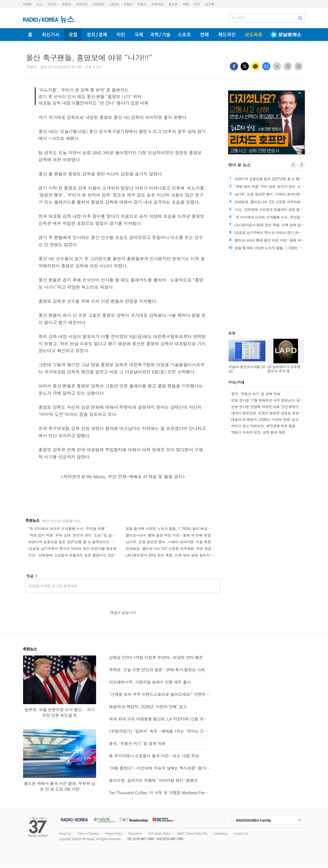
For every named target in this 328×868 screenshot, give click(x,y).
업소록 (209, 4)
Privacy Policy (114, 833)
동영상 (66, 4)
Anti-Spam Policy (159, 833)
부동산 (128, 4)
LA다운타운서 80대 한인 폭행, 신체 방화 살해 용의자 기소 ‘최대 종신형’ (183, 555)
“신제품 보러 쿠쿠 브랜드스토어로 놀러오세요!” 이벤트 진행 (160, 694)
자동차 (142, 4)
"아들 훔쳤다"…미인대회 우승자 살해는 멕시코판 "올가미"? (160, 768)
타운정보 (99, 4)
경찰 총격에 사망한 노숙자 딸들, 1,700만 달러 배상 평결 (171, 528)
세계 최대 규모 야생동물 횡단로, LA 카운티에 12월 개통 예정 (160, 719)
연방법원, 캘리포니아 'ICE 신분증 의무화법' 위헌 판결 (168, 548)
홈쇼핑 (173, 4)
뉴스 (40, 4)
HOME (27, 4)
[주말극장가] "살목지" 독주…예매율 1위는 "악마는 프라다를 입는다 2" (160, 731)
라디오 (52, 4)
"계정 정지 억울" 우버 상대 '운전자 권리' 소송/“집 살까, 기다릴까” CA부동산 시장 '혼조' (98, 535)
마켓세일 (157, 4)
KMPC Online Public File (192, 833)
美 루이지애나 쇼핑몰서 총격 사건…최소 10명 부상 (154, 756)
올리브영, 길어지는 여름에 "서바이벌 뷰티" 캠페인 (153, 780)
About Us (65, 833)
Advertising (221, 833)
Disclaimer (135, 833)
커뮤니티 (82, 4)
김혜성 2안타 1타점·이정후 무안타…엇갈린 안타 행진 (156, 657)
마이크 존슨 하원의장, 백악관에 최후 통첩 (263, 426)
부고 (197, 4)
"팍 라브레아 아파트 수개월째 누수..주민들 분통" (67, 528)
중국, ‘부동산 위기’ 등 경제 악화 (256, 394)
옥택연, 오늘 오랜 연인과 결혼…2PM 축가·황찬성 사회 (157, 670)
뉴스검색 (238, 18)
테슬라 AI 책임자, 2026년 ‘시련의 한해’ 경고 (265, 419)
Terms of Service (88, 833)
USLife (114, 4)
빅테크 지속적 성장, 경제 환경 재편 (258, 432)
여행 (186, 4)
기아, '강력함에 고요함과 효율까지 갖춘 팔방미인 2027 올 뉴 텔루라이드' (86, 555)
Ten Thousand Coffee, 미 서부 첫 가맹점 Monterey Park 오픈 (160, 793)
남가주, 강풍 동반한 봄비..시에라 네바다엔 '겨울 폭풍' (169, 542)
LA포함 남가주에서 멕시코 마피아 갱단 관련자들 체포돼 (72, 548)
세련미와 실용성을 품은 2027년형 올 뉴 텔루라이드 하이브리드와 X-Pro (85, 542)
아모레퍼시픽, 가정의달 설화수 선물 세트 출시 (150, 682)
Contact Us (241, 833)
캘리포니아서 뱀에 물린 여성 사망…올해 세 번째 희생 (168, 535)
